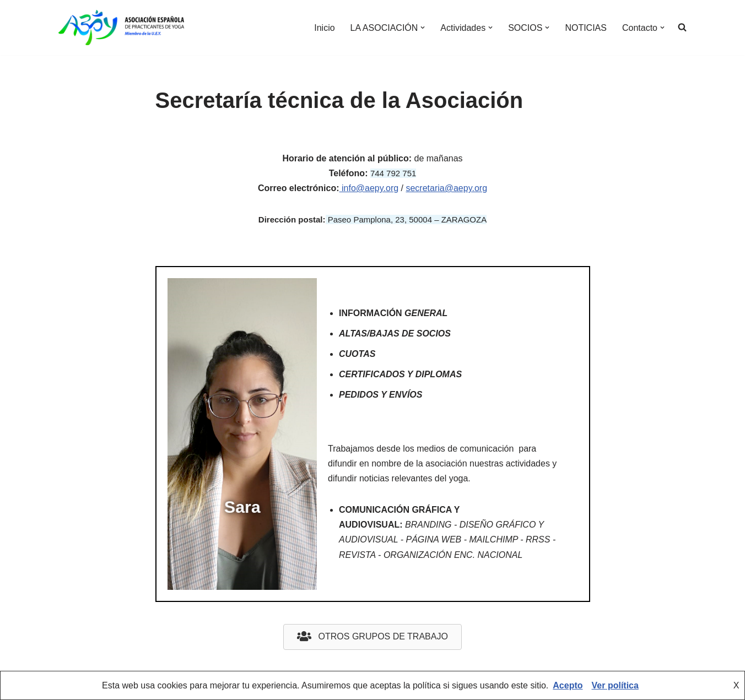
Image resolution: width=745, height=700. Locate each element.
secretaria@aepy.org (446, 188)
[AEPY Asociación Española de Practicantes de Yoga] (121, 28)
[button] (423, 28)
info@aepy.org (369, 188)
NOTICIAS (586, 28)
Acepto (568, 685)
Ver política (615, 685)
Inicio (324, 28)
